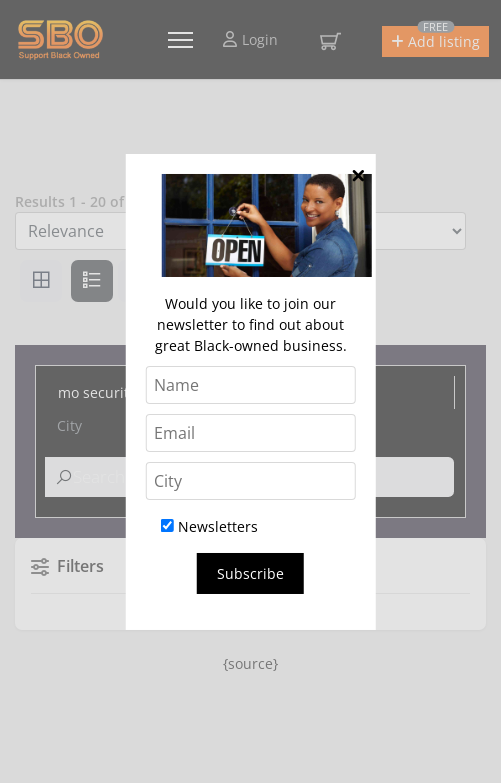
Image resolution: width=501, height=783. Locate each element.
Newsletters (209, 526)
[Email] (250, 433)
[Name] (250, 385)
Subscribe (250, 573)
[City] (250, 481)
